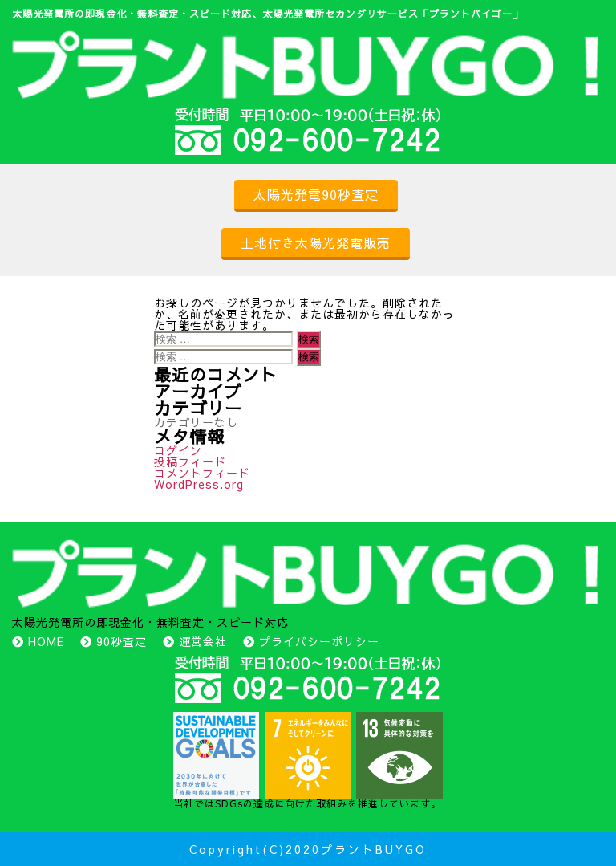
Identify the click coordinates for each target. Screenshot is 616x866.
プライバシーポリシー (319, 641)
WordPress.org (199, 484)
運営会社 (203, 641)
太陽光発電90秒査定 (316, 194)
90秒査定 (122, 641)
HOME (46, 641)
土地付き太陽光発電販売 (316, 242)
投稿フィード (190, 461)
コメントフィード (202, 473)
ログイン (178, 450)
